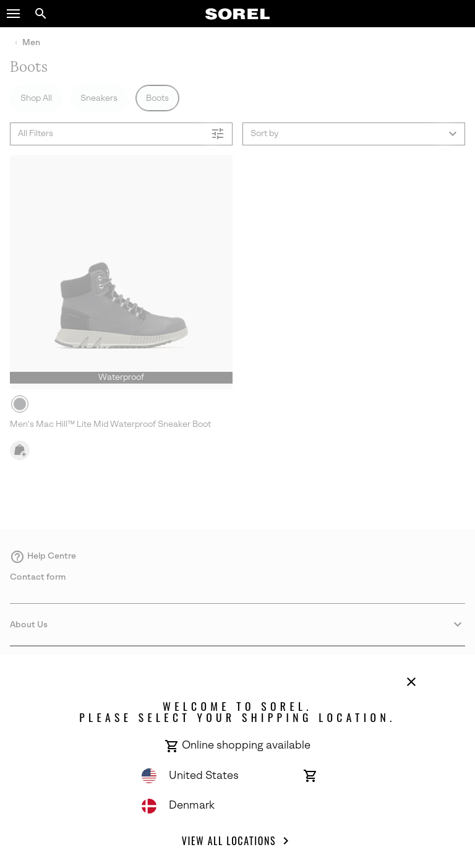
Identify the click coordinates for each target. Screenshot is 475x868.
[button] (14, 14)
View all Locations (237, 841)
